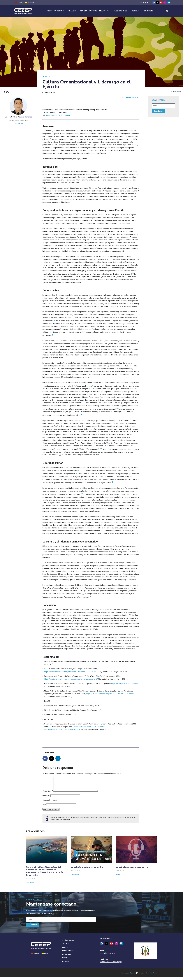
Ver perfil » (18, 123)
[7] (101, 449)
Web (44, 807)
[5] (117, 408)
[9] (112, 482)
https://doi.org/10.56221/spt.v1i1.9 (59, 115)
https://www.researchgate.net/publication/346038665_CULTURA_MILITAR (72, 672)
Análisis (73, 11)
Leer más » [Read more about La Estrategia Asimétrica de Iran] (75, 877)
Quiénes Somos (68, 943)
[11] (90, 596)
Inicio (49, 11)
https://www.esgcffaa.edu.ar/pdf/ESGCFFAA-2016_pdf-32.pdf (110, 694)
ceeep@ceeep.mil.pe (108, 956)
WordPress (153, 976)
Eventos (93, 11)
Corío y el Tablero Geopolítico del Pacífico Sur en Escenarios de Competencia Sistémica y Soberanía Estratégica (45, 874)
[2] (54, 320)
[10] (82, 494)
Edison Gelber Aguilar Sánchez (18, 117)
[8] (77, 473)
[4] (92, 385)
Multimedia (105, 11)
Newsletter (145, 2)
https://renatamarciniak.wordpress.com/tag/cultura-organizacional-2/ (71, 679)
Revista (84, 11)
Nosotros (60, 11)
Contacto (149, 11)
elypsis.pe (133, 976)
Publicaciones (122, 11)
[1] (133, 273)
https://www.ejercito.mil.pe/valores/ (125, 684)
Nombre (46, 798)
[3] (52, 335)
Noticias (137, 11)
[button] (167, 11)
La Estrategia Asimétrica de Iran (88, 870)
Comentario (48, 794)
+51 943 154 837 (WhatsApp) (111, 964)
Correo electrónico (50, 803)
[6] (82, 415)
